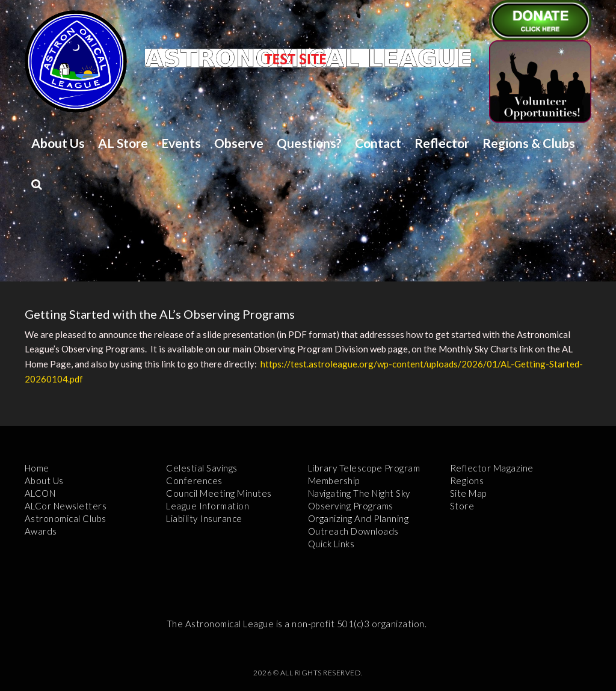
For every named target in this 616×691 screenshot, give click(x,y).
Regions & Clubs (529, 143)
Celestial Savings (202, 468)
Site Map (468, 493)
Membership (334, 481)
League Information (208, 506)
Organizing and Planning (359, 518)
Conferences (194, 481)
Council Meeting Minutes (219, 493)
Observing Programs (351, 506)
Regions (467, 481)
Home (37, 468)
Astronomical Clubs (66, 518)
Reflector (442, 143)
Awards (41, 531)
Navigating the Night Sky (359, 493)
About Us (58, 143)
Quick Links (331, 544)
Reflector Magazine (492, 468)
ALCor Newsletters (66, 506)
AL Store (123, 143)
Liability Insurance (204, 518)
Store (462, 506)
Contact (378, 143)
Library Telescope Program (364, 468)
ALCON (40, 493)
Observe (239, 143)
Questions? (309, 143)
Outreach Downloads (353, 531)
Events (181, 143)
